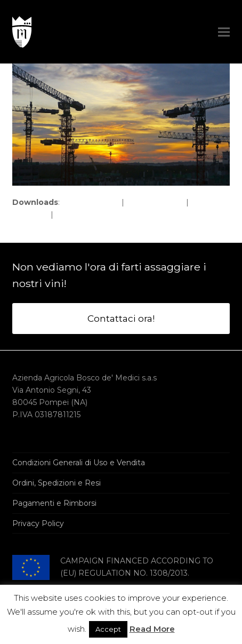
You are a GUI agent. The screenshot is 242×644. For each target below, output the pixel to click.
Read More (152, 629)
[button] (224, 32)
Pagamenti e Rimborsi (54, 503)
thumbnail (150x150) (92, 214)
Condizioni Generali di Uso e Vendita (79, 463)
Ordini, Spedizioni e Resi (57, 483)
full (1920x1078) (91, 202)
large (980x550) (155, 202)
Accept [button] (108, 629)
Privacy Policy (38, 523)
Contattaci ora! (121, 318)
